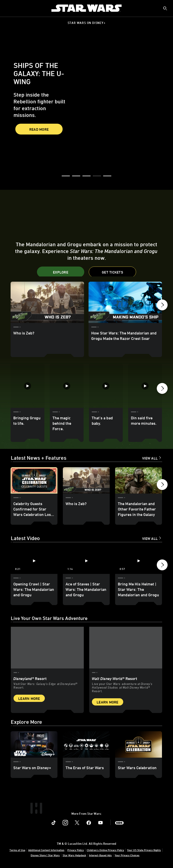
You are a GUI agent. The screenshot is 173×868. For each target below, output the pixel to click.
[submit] (165, 8)
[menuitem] (7, 8)
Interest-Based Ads (100, 856)
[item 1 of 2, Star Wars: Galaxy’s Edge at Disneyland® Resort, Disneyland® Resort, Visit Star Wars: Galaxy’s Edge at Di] (47, 648)
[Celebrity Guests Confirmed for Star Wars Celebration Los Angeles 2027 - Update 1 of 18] (34, 481)
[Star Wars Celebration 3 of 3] (139, 745)
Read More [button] (39, 129)
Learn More (29, 699)
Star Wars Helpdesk (74, 856)
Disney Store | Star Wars (45, 856)
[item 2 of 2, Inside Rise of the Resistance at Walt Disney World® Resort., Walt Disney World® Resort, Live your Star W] (126, 648)
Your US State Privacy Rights (144, 850)
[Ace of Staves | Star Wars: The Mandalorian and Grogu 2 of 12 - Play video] (86, 562)
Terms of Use (17, 850)
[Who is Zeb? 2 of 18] (86, 481)
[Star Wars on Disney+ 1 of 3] (34, 745)
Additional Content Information (46, 850)
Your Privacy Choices (127, 856)
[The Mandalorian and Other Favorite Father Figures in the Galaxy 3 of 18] (139, 481)
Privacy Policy (76, 850)
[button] (66, 176)
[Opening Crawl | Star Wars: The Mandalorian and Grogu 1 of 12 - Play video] (34, 562)
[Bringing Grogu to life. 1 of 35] (27, 386)
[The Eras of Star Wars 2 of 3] (86, 745)
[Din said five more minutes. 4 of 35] (145, 386)
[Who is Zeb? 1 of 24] (47, 302)
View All (150, 459)
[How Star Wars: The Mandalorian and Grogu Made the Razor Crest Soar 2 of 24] (125, 302)
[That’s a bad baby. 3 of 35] (106, 386)
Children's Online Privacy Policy (105, 850)
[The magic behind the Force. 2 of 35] (67, 386)
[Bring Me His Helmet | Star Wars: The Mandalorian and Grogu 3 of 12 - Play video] (139, 562)
